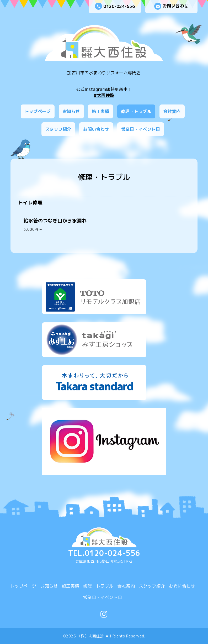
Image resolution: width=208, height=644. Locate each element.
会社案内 (172, 111)
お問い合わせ (171, 6)
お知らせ (71, 111)
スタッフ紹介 (58, 129)
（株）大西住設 (90, 636)
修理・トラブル (136, 111)
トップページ (38, 111)
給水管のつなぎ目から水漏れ (55, 221)
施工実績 (100, 111)
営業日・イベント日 (141, 129)
